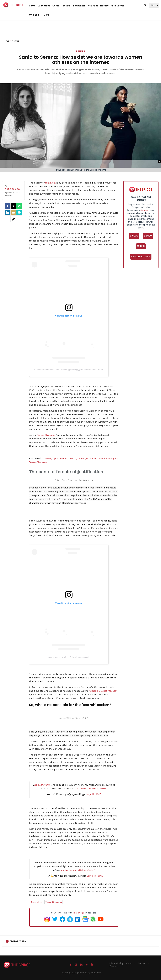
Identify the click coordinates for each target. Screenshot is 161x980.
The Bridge (78, 913)
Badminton (79, 6)
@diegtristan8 (42, 785)
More (48, 15)
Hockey (104, 6)
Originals (35, 15)
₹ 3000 (148, 236)
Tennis (80, 51)
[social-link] (13, 219)
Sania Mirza (36, 902)
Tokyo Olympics (46, 435)
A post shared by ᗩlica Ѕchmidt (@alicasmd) (69, 657)
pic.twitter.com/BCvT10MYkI (92, 788)
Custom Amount (141, 257)
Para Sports (117, 6)
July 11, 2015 (93, 794)
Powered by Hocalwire (90, 973)
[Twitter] (13, 206)
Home (32, 6)
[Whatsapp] (19, 206)
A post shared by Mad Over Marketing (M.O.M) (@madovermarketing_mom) (69, 370)
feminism (50, 183)
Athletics (93, 6)
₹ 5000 (134, 236)
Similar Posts (18, 941)
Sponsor (145, 210)
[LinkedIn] (7, 213)
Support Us (44, 6)
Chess (56, 6)
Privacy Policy (116, 963)
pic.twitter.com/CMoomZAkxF (78, 870)
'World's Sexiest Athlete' (103, 691)
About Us (131, 963)
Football (66, 6)
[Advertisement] (81, 28)
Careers (114, 966)
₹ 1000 (141, 246)
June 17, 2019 (95, 876)
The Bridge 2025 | (69, 973)
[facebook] (7, 206)
